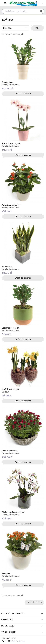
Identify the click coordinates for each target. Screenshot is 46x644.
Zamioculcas (7, 82)
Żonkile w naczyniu (11, 389)
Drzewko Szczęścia (10, 328)
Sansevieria (7, 267)
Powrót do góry (34, 603)
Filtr (37, 28)
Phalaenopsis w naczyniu (13, 512)
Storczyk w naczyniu (11, 144)
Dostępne (15, 28)
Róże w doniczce (9, 451)
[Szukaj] (23, 11)
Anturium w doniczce (12, 205)
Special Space (18, 641)
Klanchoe (6, 574)
